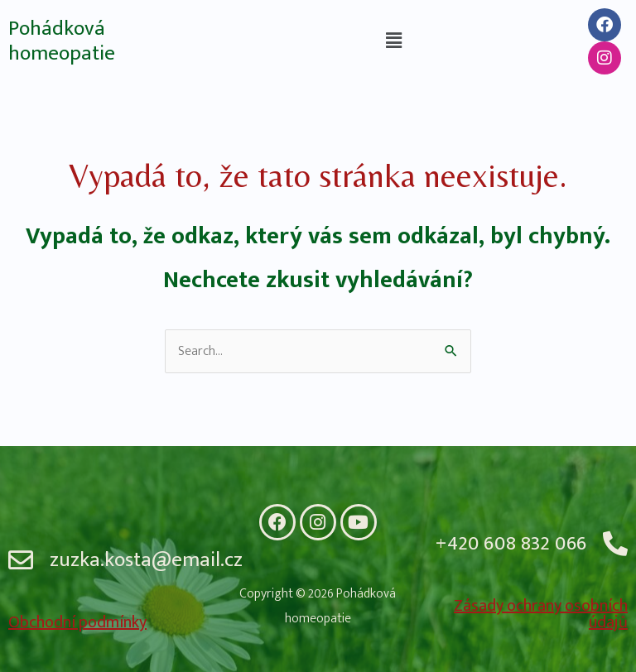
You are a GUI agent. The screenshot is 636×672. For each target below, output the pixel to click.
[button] (393, 41)
